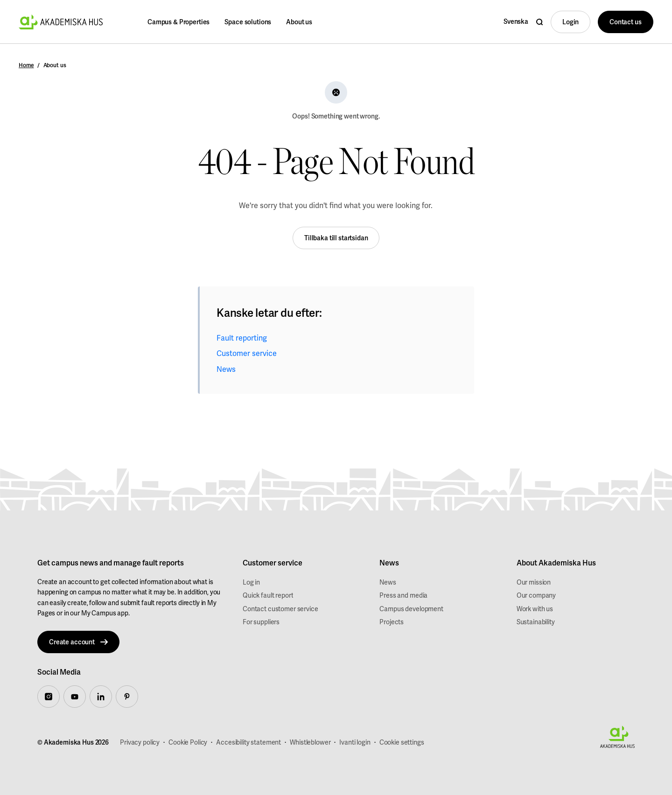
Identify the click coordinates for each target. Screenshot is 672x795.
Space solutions (248, 22)
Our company (536, 595)
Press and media (403, 595)
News (226, 369)
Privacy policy (140, 742)
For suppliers (261, 622)
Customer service (247, 353)
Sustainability (536, 622)
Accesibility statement (248, 742)
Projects (392, 622)
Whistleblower (310, 742)
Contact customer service (280, 609)
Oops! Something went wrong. (336, 116)
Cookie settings (402, 742)
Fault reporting (242, 338)
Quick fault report (268, 595)
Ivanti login (355, 742)
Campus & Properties (178, 22)
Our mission (534, 582)
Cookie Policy (188, 742)
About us (299, 22)
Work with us (535, 609)
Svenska (516, 21)
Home (26, 65)
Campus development (411, 609)
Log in (251, 582)
